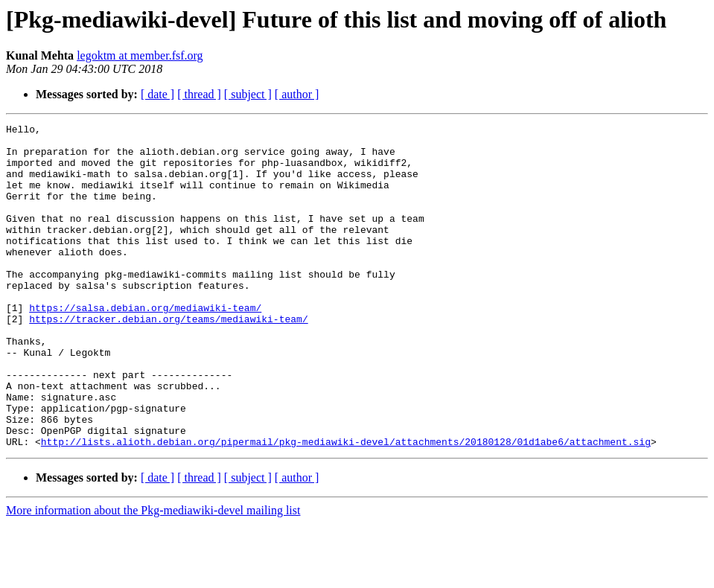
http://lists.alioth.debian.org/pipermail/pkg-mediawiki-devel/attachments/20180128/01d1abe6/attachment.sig (346, 506)
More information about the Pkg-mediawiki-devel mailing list (153, 575)
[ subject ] (248, 94)
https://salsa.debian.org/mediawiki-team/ (145, 345)
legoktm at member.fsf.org (140, 55)
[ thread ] (199, 94)
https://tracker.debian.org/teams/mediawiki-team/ (168, 359)
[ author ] (297, 94)
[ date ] (157, 94)
